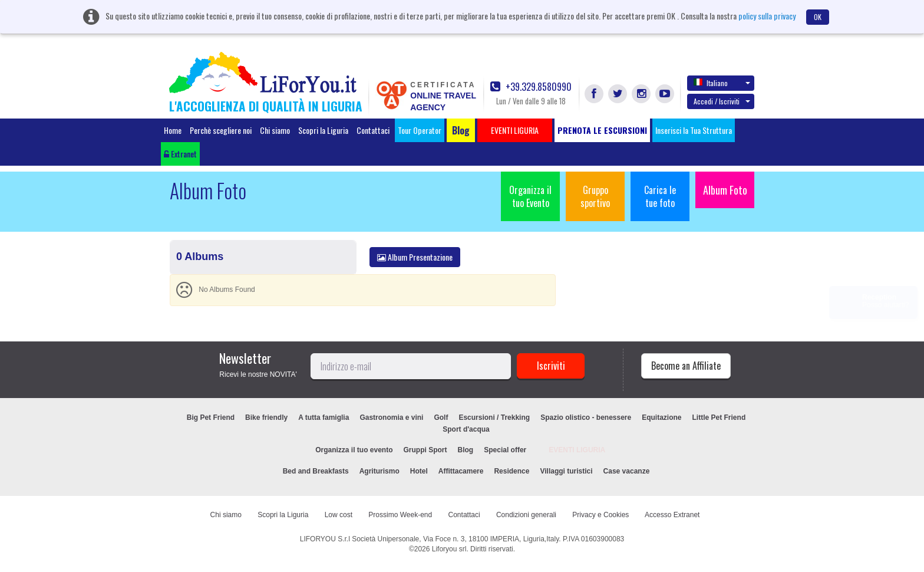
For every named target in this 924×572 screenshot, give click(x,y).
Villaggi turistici (566, 471)
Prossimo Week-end (400, 515)
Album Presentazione (415, 257)
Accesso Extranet (672, 515)
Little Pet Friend (719, 418)
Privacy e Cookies (600, 515)
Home (173, 130)
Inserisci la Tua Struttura (694, 130)
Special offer (505, 450)
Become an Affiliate (686, 366)
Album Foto (725, 190)
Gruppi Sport (425, 450)
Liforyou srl (449, 549)
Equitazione (661, 418)
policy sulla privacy (767, 16)
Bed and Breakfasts (316, 471)
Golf (441, 418)
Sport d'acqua (466, 429)
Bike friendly (266, 418)
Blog (466, 450)
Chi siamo (275, 130)
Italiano (722, 83)
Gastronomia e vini (391, 418)
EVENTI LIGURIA (577, 450)
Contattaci (373, 130)
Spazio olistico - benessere (586, 418)
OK (818, 17)
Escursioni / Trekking (494, 418)
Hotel (419, 471)
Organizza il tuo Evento (530, 196)
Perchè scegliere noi (221, 130)
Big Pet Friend (211, 418)
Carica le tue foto (660, 196)
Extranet (180, 154)
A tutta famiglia (324, 418)
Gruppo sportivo (595, 196)
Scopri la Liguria (323, 130)
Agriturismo (379, 471)
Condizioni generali (526, 515)
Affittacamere (461, 471)
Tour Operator (420, 130)
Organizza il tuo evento (354, 450)
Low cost (339, 515)
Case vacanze (627, 471)
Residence (511, 471)
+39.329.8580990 (531, 87)
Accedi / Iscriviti (722, 101)
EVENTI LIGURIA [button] (515, 130)
